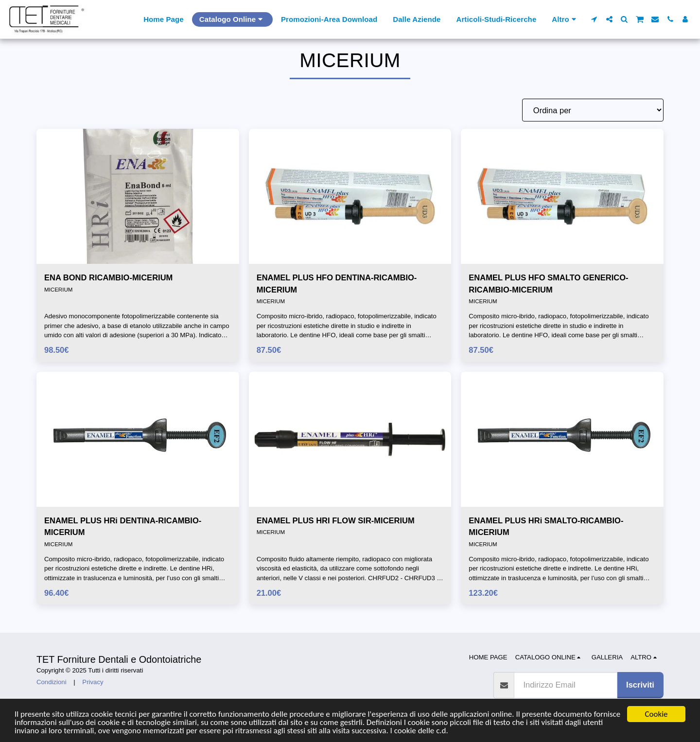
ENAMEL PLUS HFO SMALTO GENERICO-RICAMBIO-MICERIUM (548, 284)
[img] (138, 196)
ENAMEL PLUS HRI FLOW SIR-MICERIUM (336, 520)
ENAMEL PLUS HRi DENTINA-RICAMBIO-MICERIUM (123, 526)
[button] (594, 19)
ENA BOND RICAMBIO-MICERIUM (108, 277)
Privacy (93, 682)
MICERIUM (58, 290)
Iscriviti (640, 685)
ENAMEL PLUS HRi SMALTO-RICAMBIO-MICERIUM (546, 526)
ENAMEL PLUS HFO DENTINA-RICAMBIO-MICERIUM (337, 284)
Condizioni (52, 682)
